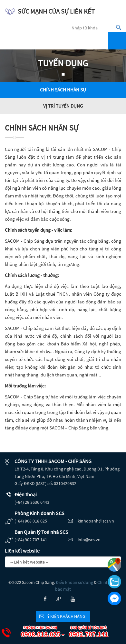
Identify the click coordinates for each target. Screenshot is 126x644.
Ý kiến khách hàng (66, 616)
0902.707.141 (85, 632)
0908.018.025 (37, 632)
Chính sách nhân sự (63, 90)
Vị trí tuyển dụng (63, 106)
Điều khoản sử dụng (74, 582)
